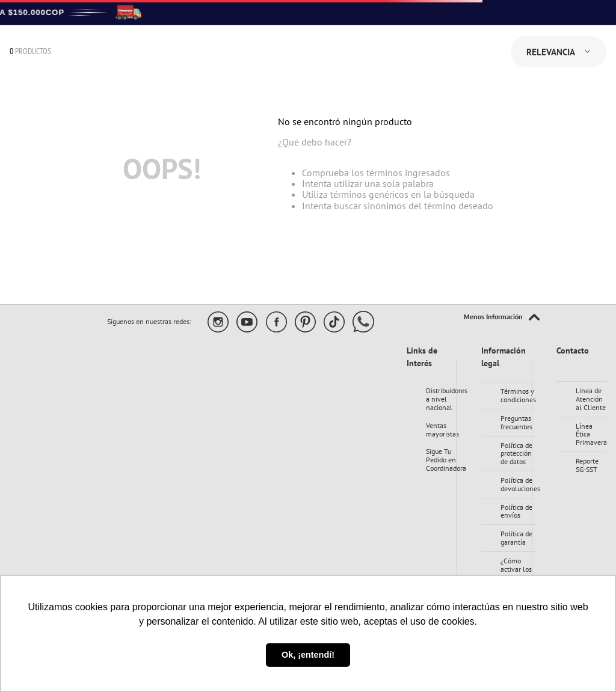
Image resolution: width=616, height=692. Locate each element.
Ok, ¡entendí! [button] (308, 655)
